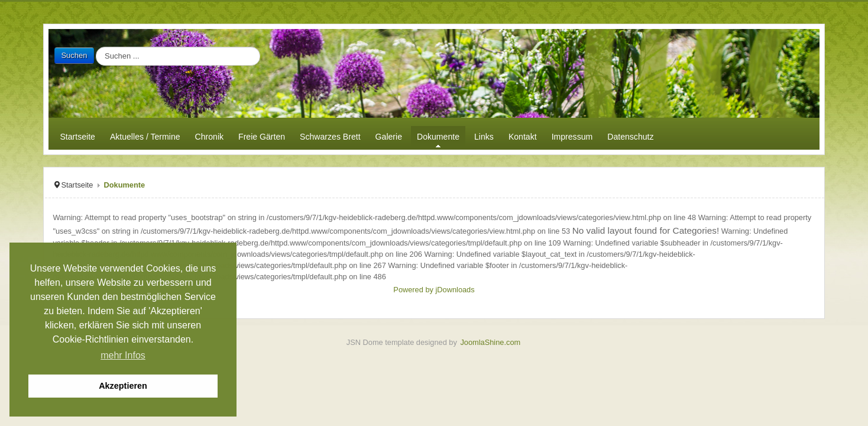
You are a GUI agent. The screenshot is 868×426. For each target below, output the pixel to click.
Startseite (77, 185)
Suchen (74, 55)
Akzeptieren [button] (123, 386)
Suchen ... (94, 47)
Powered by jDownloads (434, 290)
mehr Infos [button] (123, 355)
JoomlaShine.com (490, 342)
